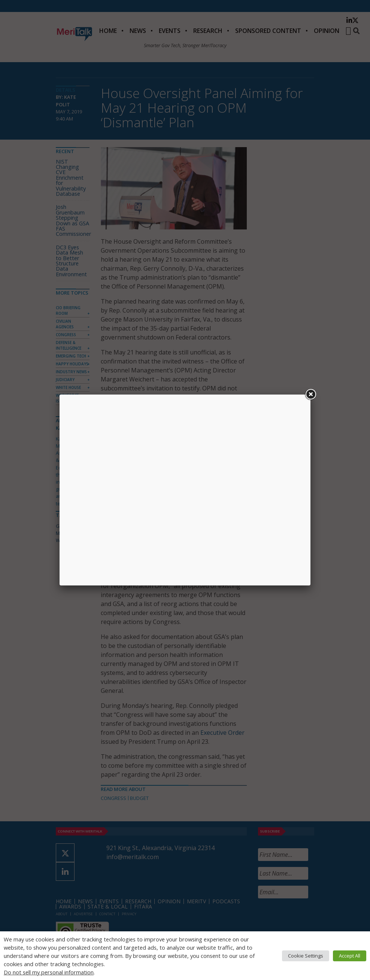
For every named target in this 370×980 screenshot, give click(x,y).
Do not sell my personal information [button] (49, 972)
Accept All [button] (350, 956)
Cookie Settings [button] (306, 956)
